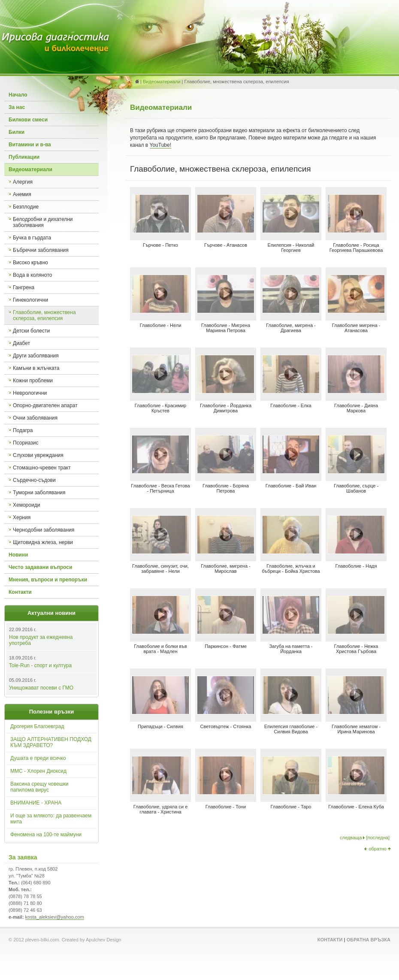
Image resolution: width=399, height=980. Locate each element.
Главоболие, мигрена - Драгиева (291, 328)
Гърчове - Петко (160, 245)
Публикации (24, 157)
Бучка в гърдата (32, 238)
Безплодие (26, 207)
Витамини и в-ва (30, 145)
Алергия (23, 182)
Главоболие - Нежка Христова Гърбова (356, 649)
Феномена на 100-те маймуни (46, 835)
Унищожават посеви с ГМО (41, 688)
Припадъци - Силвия (160, 726)
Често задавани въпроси (40, 567)
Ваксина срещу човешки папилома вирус (39, 787)
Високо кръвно (30, 263)
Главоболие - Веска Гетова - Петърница (160, 488)
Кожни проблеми (33, 381)
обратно (378, 849)
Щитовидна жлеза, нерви (43, 542)
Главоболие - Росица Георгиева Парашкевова (356, 248)
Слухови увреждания (38, 455)
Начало (18, 95)
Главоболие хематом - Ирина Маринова (356, 729)
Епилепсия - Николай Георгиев (291, 248)
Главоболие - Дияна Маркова (356, 408)
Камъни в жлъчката (36, 368)
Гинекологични (30, 300)
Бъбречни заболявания (41, 250)
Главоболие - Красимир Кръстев (160, 408)
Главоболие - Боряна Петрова (226, 488)
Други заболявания (36, 356)
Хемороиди (26, 505)
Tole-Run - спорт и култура (40, 665)
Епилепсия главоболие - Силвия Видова (291, 729)
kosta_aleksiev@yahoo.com (55, 917)
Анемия (22, 194)
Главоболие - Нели (161, 325)
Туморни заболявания (39, 493)
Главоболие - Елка (291, 405)
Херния (22, 517)
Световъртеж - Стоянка (226, 726)
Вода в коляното (33, 275)
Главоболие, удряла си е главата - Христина (161, 809)
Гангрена (24, 287)
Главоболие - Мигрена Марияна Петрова (226, 328)
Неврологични (30, 393)
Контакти (20, 592)
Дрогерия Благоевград (37, 726)
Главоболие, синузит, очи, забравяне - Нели (160, 569)
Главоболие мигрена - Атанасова (356, 328)
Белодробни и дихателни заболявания (43, 222)
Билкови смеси (28, 120)
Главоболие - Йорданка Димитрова (226, 408)
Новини (18, 555)
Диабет (21, 343)
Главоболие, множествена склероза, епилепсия (44, 315)
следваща (351, 838)
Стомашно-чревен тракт (42, 468)
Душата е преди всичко (38, 758)
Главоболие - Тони (226, 807)
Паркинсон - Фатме (226, 646)
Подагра (23, 430)
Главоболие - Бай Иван (291, 486)
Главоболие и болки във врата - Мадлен (160, 649)
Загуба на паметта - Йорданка (291, 649)
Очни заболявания (35, 418)
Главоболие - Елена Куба (356, 807)
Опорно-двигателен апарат (45, 405)
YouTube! (161, 145)
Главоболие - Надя (356, 566)
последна (378, 838)
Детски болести (31, 331)
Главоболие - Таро (291, 807)
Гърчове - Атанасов (226, 245)
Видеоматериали (30, 169)
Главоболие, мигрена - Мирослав (226, 569)
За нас (17, 107)
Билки (17, 132)
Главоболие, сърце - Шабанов (356, 488)
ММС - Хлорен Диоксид (38, 771)
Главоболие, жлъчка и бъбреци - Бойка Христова (291, 569)
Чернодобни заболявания (44, 530)
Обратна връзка (369, 940)
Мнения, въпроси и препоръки (48, 580)
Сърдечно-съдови (34, 480)
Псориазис (26, 443)
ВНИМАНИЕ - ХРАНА (36, 803)
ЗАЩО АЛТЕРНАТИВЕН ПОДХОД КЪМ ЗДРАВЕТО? (51, 742)
